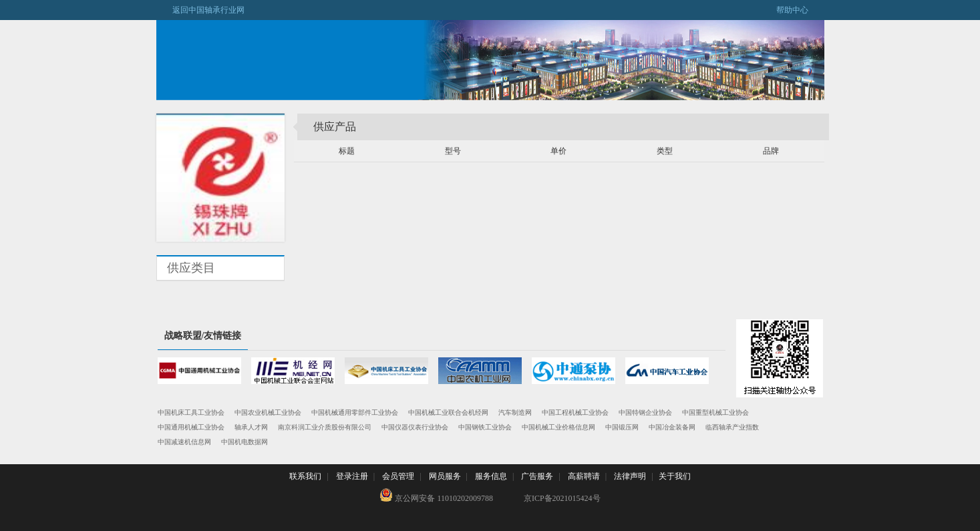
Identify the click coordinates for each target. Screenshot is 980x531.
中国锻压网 (622, 427)
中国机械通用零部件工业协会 (355, 412)
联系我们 (305, 476)
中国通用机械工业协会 (191, 427)
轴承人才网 (251, 427)
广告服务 (537, 476)
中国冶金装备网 (672, 427)
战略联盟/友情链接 (203, 336)
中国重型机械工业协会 (715, 412)
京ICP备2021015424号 (562, 498)
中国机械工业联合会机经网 (448, 412)
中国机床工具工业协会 (191, 412)
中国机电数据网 (244, 442)
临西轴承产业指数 (732, 427)
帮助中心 (800, 10)
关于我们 (675, 476)
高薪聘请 (584, 476)
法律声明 (630, 476)
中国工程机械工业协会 (575, 412)
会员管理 (398, 476)
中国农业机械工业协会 (268, 412)
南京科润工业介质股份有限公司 (325, 427)
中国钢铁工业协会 (485, 427)
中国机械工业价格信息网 (558, 427)
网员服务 (445, 476)
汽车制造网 (515, 412)
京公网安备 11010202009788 (436, 496)
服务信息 (491, 476)
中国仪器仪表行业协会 (415, 427)
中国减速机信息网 (184, 442)
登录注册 (352, 476)
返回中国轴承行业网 (200, 10)
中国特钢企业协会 (645, 412)
